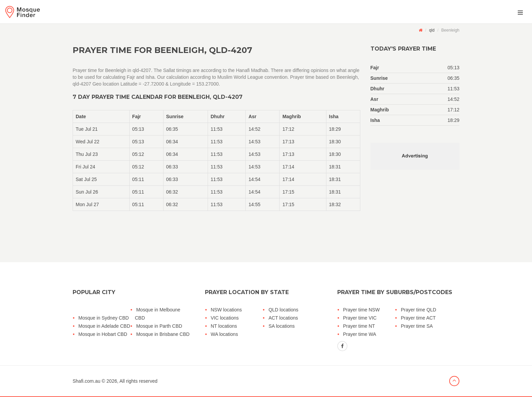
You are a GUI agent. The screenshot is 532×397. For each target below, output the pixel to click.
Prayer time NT (359, 326)
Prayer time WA (360, 334)
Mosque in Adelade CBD (104, 326)
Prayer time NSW (361, 310)
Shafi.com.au (87, 381)
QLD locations (283, 310)
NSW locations (226, 310)
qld (432, 30)
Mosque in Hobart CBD (103, 334)
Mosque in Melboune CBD (157, 314)
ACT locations (283, 318)
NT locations (224, 326)
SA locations (281, 326)
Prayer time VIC (360, 318)
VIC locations (225, 318)
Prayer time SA (417, 326)
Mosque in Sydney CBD (104, 318)
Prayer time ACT (418, 318)
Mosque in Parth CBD (159, 326)
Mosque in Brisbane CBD (163, 334)
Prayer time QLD (418, 310)
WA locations (224, 334)
